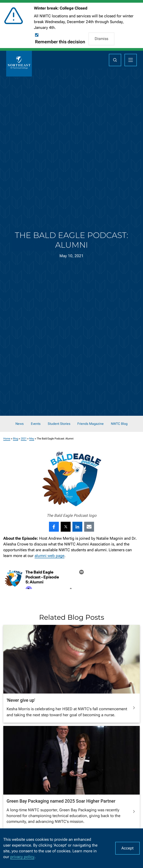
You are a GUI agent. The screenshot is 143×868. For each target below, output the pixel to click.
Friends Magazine (91, 424)
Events (36, 424)
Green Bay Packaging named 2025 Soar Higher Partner (61, 801)
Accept (127, 848)
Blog (16, 439)
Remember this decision (60, 42)
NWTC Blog (119, 424)
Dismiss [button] (101, 39)
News (20, 424)
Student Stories (59, 424)
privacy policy (22, 857)
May (32, 439)
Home (7, 439)
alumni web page (49, 556)
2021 (24, 439)
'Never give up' (21, 700)
